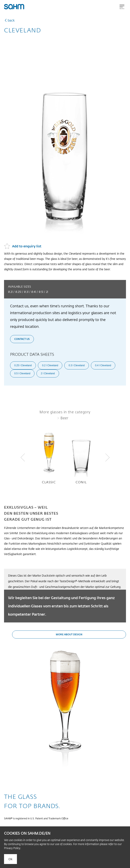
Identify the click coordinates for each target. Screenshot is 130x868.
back (11, 20)
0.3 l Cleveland (76, 365)
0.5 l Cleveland (22, 373)
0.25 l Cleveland (23, 365)
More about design (69, 634)
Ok (10, 859)
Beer (64, 418)
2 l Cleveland (48, 373)
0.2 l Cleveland (50, 365)
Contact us (22, 339)
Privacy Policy (12, 848)
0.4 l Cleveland (103, 365)
